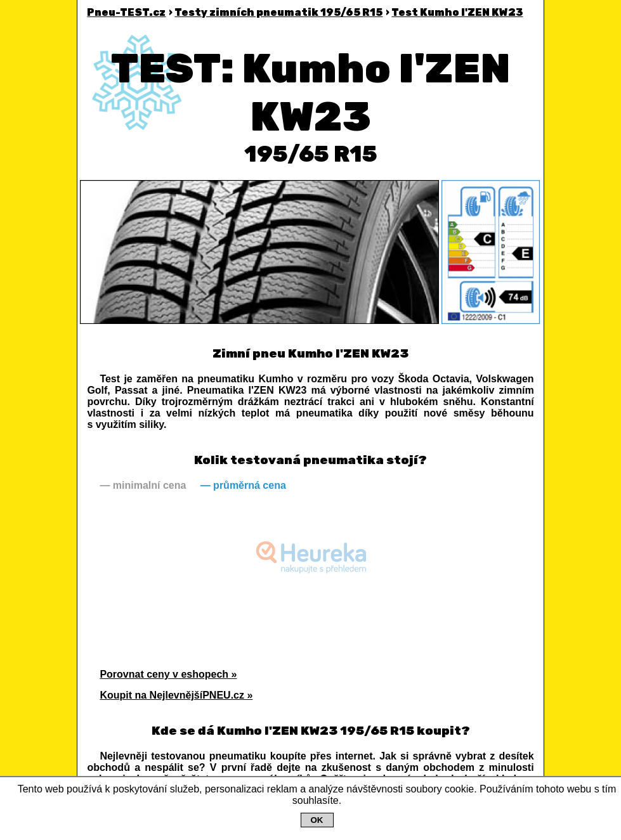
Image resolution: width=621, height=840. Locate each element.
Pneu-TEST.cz (126, 12)
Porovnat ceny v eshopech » (168, 674)
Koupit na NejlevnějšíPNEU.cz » (176, 695)
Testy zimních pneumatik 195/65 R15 (278, 12)
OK (317, 820)
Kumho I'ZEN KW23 (457, 12)
